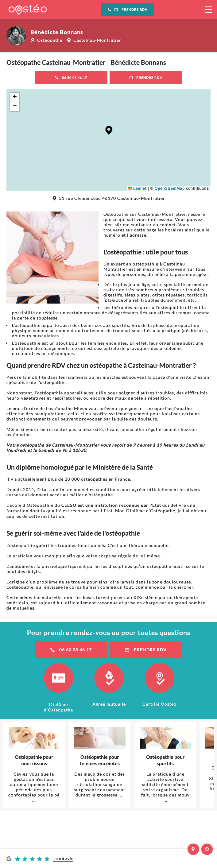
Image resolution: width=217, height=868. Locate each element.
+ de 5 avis (63, 859)
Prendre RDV (128, 10)
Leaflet (137, 188)
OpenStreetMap (170, 188)
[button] (109, 130)
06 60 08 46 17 (71, 78)
